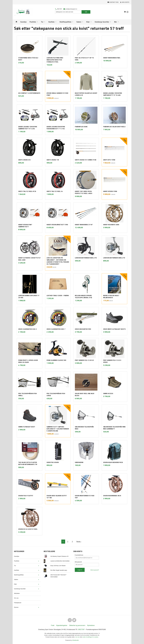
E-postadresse (79, 555)
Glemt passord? (95, 570)
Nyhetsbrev (91, 625)
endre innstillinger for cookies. (91, 637)
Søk (86, 12)
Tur (42, 22)
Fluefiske (33, 22)
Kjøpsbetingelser (62, 625)
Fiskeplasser (18, 603)
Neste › (79, 542)
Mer (116, 22)
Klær (88, 22)
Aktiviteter (17, 593)
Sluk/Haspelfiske (65, 22)
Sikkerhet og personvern (77, 625)
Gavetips (23, 22)
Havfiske (51, 22)
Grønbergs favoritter (102, 22)
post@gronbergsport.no (70, 9)
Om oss (16, 598)
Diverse (16, 607)
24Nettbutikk (75, 640)
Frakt (53, 625)
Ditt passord (78, 562)
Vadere (79, 22)
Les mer (78, 637)
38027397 (58, 9)
